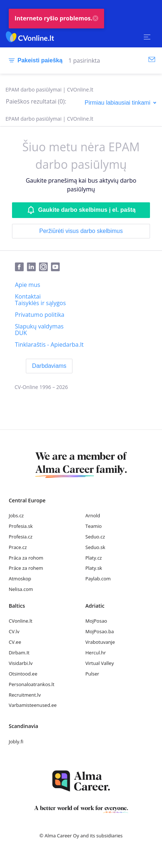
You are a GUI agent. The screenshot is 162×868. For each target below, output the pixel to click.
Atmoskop (20, 579)
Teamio (94, 526)
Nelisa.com (21, 589)
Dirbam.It (19, 653)
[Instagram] (45, 267)
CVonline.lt (21, 621)
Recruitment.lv (25, 695)
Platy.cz (94, 558)
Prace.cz (18, 547)
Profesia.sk (21, 526)
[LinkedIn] (33, 267)
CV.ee (15, 642)
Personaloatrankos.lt (31, 684)
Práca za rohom (26, 558)
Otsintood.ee (23, 674)
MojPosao (96, 621)
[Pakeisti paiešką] (34, 61)
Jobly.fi (16, 742)
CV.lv (14, 631)
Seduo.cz (95, 537)
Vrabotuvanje (100, 642)
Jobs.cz (16, 515)
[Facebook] (21, 267)
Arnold (93, 515)
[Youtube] (57, 267)
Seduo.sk (96, 547)
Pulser (92, 674)
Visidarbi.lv (21, 663)
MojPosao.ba (100, 631)
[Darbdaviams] (49, 366)
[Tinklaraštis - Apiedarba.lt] (49, 345)
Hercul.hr (96, 653)
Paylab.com (98, 579)
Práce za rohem (26, 568)
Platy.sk (94, 568)
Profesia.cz (21, 537)
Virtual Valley (100, 663)
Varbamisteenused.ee (33, 705)
